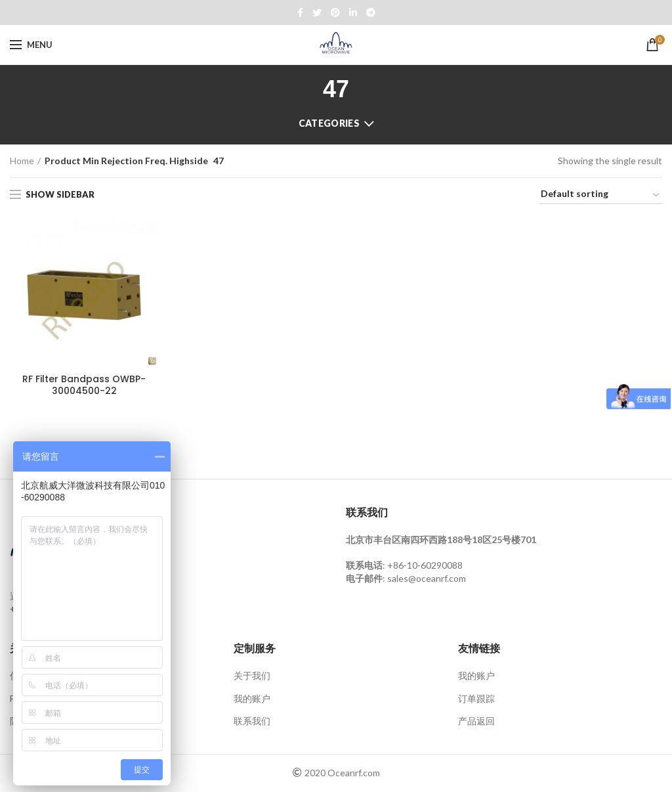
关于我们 (252, 676)
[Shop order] (601, 196)
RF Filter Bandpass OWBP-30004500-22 (84, 385)
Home (22, 161)
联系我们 (252, 721)
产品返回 (476, 721)
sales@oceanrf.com (427, 578)
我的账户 (252, 698)
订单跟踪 (476, 698)
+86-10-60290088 (425, 566)
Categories (329, 123)
